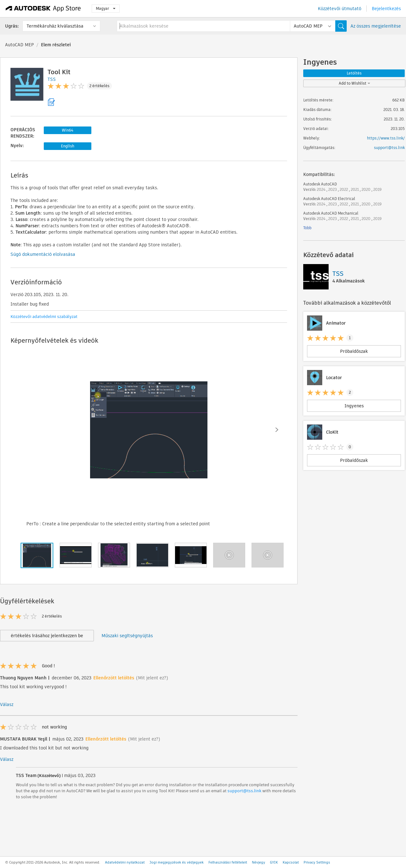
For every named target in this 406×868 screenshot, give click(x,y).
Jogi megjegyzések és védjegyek (177, 862)
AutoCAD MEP (20, 45)
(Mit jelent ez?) (152, 678)
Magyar (106, 8)
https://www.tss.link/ (386, 138)
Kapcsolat (291, 862)
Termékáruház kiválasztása (55, 26)
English (68, 146)
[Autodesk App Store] (43, 9)
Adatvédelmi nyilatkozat (125, 862)
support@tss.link (244, 791)
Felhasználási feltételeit (228, 862)
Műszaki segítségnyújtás (127, 636)
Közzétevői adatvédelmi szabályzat (44, 317)
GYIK (274, 862)
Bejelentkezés (386, 9)
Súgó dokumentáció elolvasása (43, 254)
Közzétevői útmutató (340, 9)
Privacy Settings (317, 862)
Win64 (68, 130)
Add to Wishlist (354, 83)
